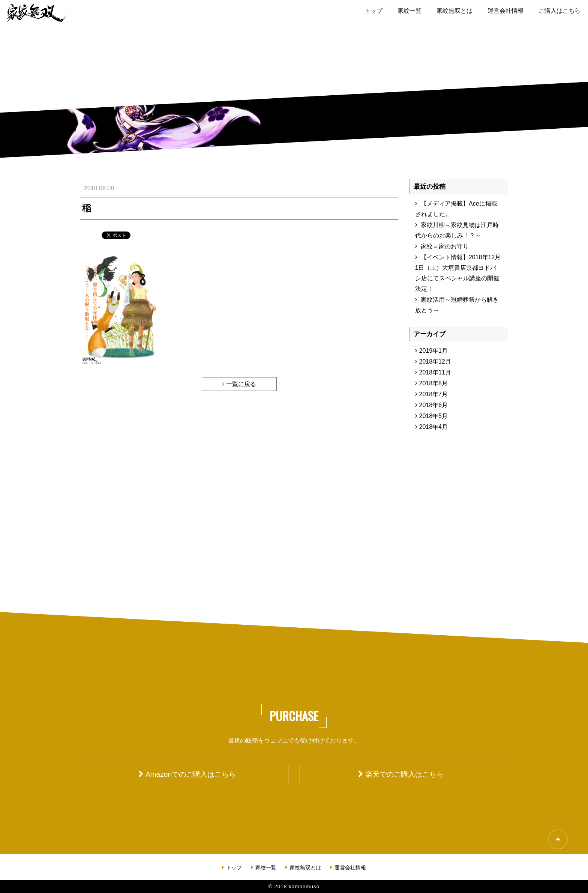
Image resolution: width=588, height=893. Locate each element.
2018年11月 (435, 372)
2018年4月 (434, 427)
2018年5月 (434, 416)
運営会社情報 (505, 11)
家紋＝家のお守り (445, 246)
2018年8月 (434, 383)
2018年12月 (435, 362)
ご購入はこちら (559, 11)
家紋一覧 (409, 11)
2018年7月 (434, 394)
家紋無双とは (454, 11)
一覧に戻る (241, 384)
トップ (373, 11)
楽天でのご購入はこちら (404, 774)
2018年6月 (434, 405)
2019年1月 (434, 351)
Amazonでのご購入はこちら (191, 774)
